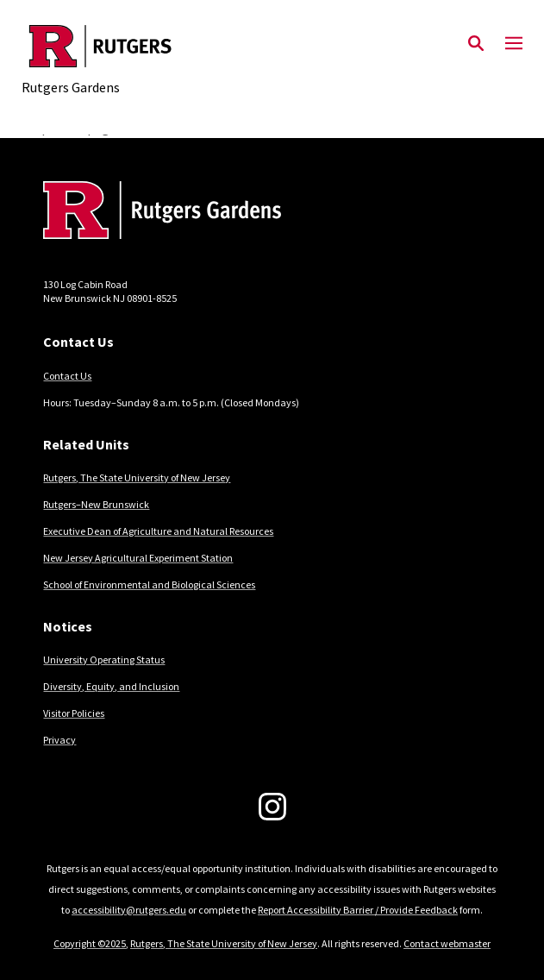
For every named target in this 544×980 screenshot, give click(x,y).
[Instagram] (272, 807)
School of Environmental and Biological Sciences (149, 584)
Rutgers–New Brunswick (96, 504)
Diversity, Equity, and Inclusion (111, 686)
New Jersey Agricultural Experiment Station (138, 558)
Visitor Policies (74, 713)
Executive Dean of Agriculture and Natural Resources (158, 531)
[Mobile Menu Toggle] (514, 44)
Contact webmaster (447, 943)
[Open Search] (476, 44)
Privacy (59, 740)
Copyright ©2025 (90, 943)
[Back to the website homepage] (100, 46)
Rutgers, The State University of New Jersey (137, 477)
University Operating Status (104, 660)
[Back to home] (159, 212)
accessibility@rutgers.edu (129, 910)
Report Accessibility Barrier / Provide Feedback (358, 910)
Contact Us (67, 376)
